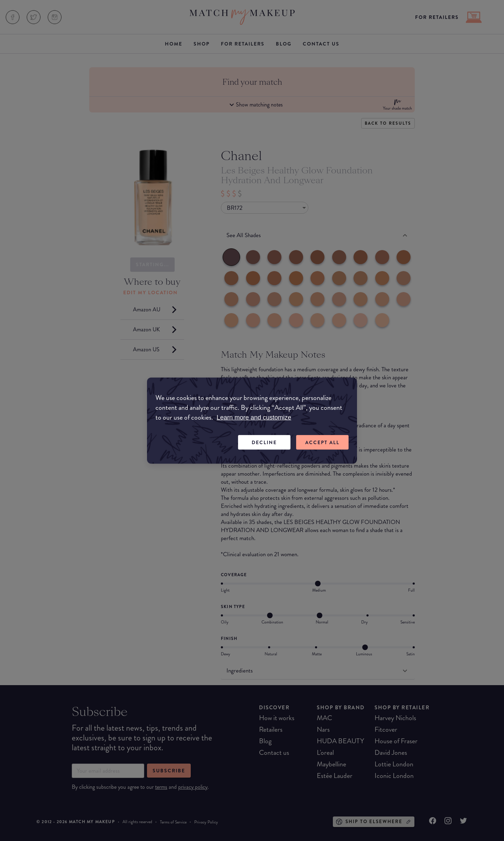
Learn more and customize (254, 417)
